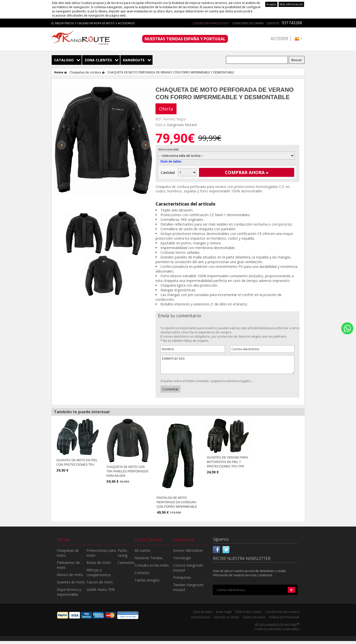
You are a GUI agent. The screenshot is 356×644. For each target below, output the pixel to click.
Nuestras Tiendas (149, 561)
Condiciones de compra (248, 23)
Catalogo (64, 60)
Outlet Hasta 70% (101, 592)
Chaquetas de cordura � (87, 72)
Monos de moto (70, 578)
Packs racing (122, 556)
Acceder (279, 39)
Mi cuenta (142, 553)
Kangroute (134, 60)
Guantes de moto (71, 585)
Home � (61, 72)
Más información (291, 4)
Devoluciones (201, 620)
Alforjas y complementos (99, 575)
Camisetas (126, 565)
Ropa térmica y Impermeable (69, 595)
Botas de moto (99, 565)
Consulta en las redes (152, 568)
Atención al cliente (227, 620)
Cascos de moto (100, 585)
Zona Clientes (98, 60)
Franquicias (182, 580)
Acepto (271, 4)
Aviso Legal (224, 615)
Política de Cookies (248, 615)
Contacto (273, 23)
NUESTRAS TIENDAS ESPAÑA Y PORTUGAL (185, 39)
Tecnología (182, 561)
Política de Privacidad (284, 620)
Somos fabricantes (188, 553)
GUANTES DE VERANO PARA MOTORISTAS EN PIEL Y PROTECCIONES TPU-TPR (227, 465)
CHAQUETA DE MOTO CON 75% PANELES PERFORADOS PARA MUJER (127, 474)
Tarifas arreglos (147, 583)
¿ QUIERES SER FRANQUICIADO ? (211, 23)
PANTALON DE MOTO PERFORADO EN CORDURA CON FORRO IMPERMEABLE (177, 505)
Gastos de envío (254, 620)
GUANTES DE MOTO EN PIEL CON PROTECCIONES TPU (77, 465)
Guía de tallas (171, 161)
